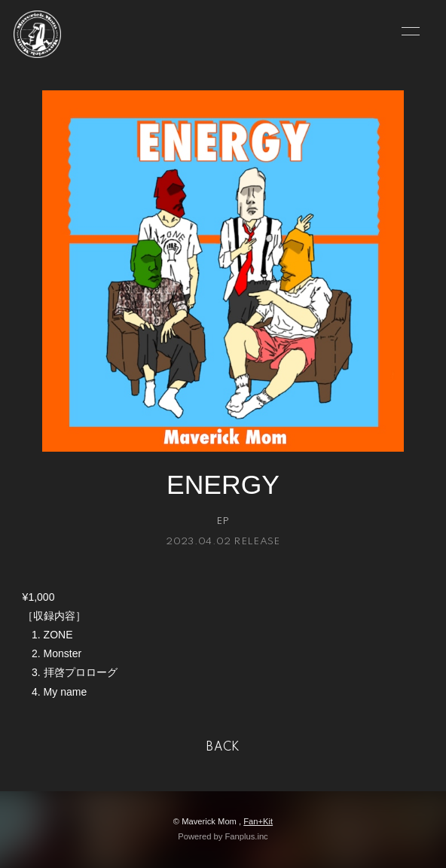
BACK (223, 748)
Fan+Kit (258, 821)
